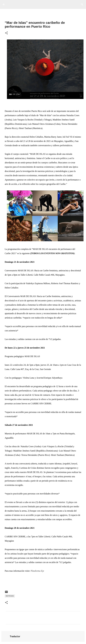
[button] (6, 33)
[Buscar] (82, 4)
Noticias (10, 596)
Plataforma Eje (37, 571)
